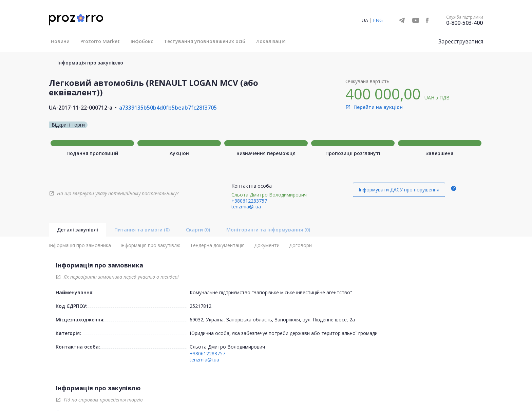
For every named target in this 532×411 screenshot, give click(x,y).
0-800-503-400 (464, 23)
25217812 (201, 306)
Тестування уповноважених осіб (205, 41)
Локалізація (271, 41)
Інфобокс (142, 41)
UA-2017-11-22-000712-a (81, 108)
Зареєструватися (461, 41)
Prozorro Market (100, 41)
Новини (60, 41)
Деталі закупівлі (78, 230)
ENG (378, 20)
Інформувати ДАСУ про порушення (399, 190)
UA (365, 20)
